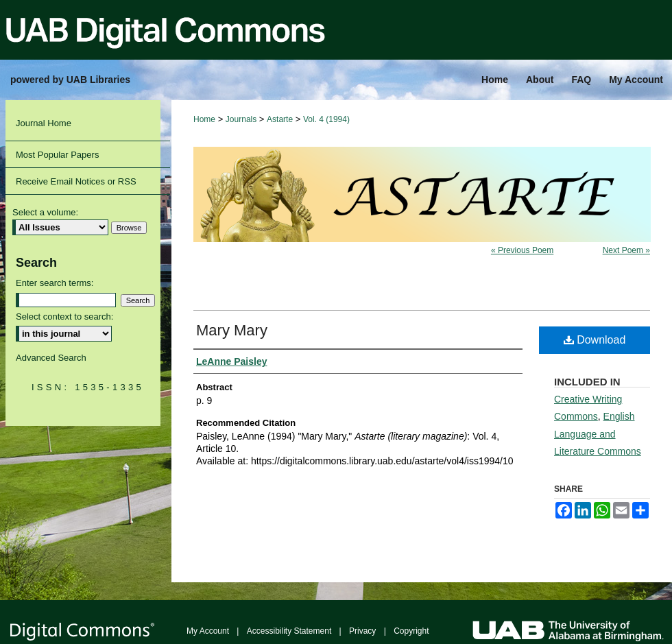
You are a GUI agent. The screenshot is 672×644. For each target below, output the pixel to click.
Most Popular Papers (57, 155)
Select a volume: (45, 212)
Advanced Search (51, 358)
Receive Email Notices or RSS (76, 181)
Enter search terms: (55, 283)
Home (204, 119)
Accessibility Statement (289, 631)
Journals (241, 119)
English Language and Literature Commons (598, 433)
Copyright (411, 631)
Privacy (362, 631)
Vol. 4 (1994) (326, 119)
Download (595, 340)
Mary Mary (232, 330)
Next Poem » (626, 250)
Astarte (280, 119)
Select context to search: (64, 317)
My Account (208, 631)
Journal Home (44, 123)
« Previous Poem (522, 250)
